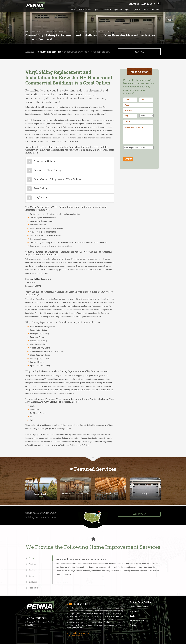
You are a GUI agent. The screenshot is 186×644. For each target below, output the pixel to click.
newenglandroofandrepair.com (78, 633)
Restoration (32, 588)
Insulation (31, 582)
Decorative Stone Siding (48, 170)
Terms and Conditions (75, 636)
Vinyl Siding (41, 197)
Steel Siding (41, 188)
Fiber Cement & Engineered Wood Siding (57, 179)
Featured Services (95, 469)
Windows (31, 564)
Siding (30, 576)
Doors (30, 558)
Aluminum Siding (44, 161)
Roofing (30, 570)
